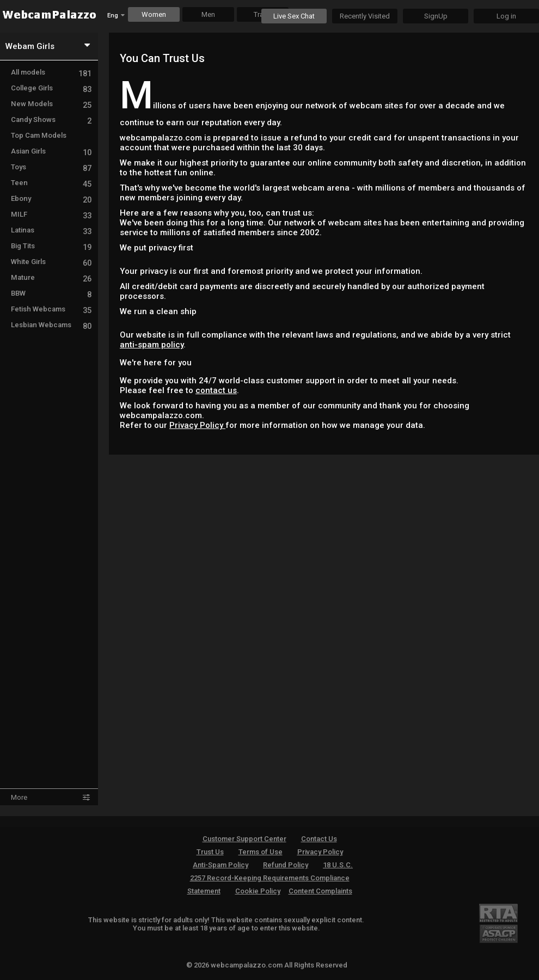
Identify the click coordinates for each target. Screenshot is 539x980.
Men (208, 14)
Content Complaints (320, 891)
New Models (51, 104)
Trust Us (210, 852)
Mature (51, 277)
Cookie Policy (258, 891)
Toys (51, 167)
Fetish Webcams (51, 309)
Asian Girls (51, 151)
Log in (506, 16)
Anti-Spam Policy (220, 865)
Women (154, 14)
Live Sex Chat (294, 16)
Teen (51, 183)
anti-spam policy (152, 345)
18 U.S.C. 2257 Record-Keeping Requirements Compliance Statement (270, 878)
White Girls (51, 262)
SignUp (436, 16)
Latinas (51, 230)
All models (51, 72)
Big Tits (51, 246)
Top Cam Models (39, 135)
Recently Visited (365, 16)
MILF (51, 214)
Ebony (51, 198)
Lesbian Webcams (51, 325)
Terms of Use (261, 852)
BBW (51, 293)
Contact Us (319, 839)
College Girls (51, 88)
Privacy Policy (197, 425)
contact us (216, 390)
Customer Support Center (244, 839)
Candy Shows (51, 120)
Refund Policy (286, 865)
